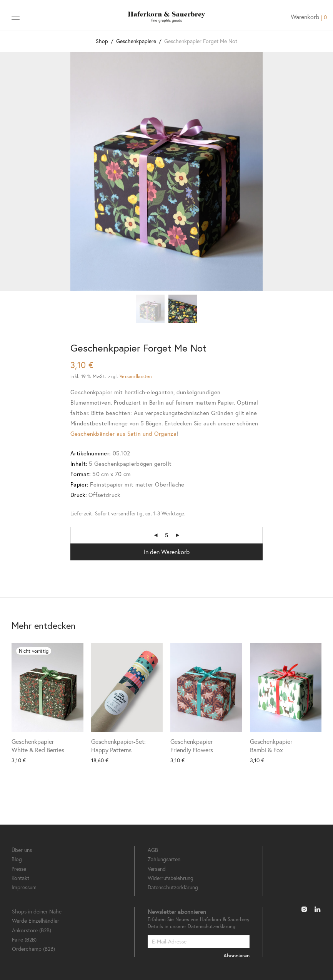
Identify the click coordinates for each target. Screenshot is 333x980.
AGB (153, 850)
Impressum (24, 887)
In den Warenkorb (167, 552)
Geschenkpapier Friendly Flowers (192, 746)
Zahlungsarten (164, 859)
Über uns (22, 850)
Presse (19, 869)
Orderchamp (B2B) (33, 949)
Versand (157, 869)
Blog (17, 859)
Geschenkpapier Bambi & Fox (271, 746)
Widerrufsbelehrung (171, 878)
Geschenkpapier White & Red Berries (38, 746)
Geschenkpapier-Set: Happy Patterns (118, 746)
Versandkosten (136, 376)
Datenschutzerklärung (173, 887)
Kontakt (20, 878)
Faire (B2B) (24, 939)
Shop (102, 41)
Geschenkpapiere (136, 41)
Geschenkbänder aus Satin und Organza (123, 433)
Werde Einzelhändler (36, 921)
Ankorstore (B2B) (32, 930)
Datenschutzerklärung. (212, 926)
